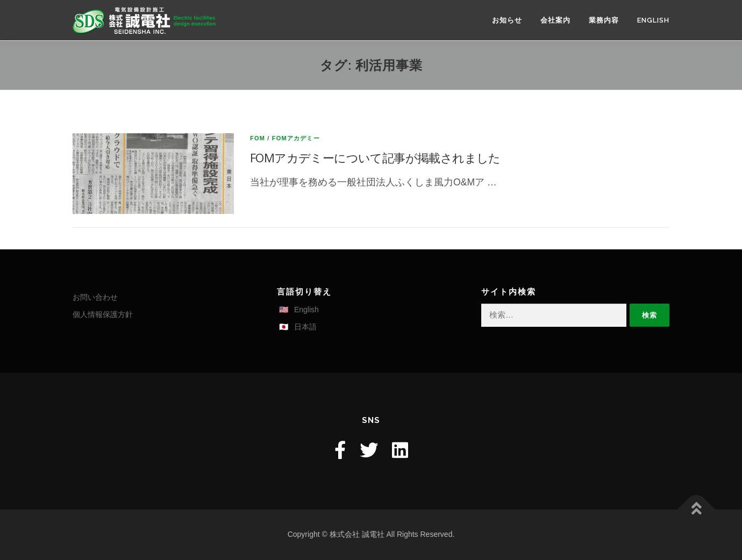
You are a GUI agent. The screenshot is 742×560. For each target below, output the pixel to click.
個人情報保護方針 (103, 314)
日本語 (305, 327)
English (653, 20)
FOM (258, 138)
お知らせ (507, 20)
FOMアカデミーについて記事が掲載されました (375, 157)
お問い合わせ (95, 297)
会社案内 (555, 20)
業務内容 (604, 20)
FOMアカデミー (296, 138)
